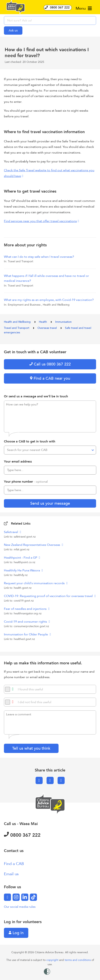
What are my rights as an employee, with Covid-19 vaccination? (49, 300)
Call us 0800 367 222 (50, 364)
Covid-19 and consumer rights (26, 622)
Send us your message (50, 503)
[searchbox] (50, 20)
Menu (84, 8)
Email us (11, 874)
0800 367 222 (58, 7)
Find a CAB (14, 864)
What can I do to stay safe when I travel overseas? (39, 257)
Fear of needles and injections (26, 609)
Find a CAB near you (50, 378)
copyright (53, 960)
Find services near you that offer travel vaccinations (40, 221)
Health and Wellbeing (18, 322)
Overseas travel (48, 328)
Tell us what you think (31, 748)
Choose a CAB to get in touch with (30, 441)
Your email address (18, 462)
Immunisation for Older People (26, 634)
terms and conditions (78, 960)
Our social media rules (20, 907)
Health (43, 322)
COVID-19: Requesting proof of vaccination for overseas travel (49, 596)
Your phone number (26, 482)
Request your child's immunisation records (35, 583)
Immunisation (63, 322)
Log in (16, 933)
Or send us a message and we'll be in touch (36, 396)
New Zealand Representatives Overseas (32, 545)
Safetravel (11, 532)
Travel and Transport (17, 328)
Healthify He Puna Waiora (22, 570)
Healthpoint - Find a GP (21, 558)
